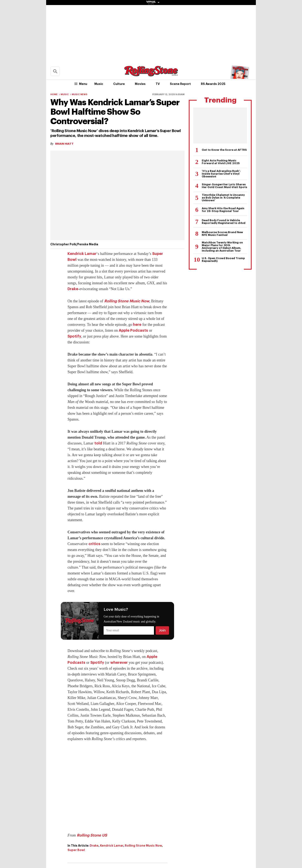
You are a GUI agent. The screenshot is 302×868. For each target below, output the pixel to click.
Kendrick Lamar (82, 254)
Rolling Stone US (92, 835)
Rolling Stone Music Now (127, 301)
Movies (140, 84)
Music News (80, 94)
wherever (119, 663)
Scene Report (180, 84)
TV (158, 84)
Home (54, 94)
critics (95, 544)
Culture (119, 84)
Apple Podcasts (133, 330)
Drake (73, 289)
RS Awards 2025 (213, 84)
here (137, 325)
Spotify (74, 336)
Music (99, 84)
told (98, 443)
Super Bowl (76, 850)
